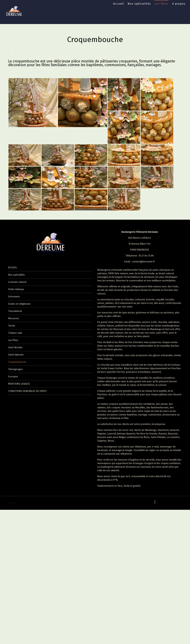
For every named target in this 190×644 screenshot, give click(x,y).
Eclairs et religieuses (19, 304)
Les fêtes (162, 4)
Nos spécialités (139, 4)
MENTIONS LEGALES (19, 384)
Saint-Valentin (16, 355)
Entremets (14, 297)
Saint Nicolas (15, 347)
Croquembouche (17, 362)
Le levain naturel (17, 282)
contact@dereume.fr (143, 262)
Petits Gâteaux (16, 289)
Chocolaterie (15, 311)
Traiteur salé (15, 333)
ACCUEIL (13, 267)
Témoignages (15, 369)
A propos (179, 4)
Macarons (14, 318)
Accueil (119, 4)
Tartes (12, 326)
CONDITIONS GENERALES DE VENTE (27, 391)
